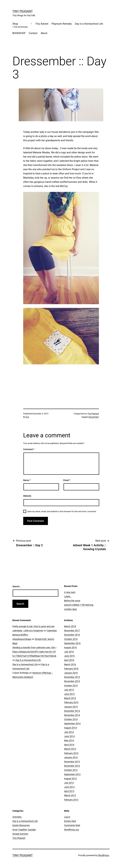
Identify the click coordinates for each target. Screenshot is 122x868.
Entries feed (70, 821)
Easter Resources (21, 825)
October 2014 (71, 719)
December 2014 (72, 711)
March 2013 (70, 795)
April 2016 (69, 660)
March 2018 (70, 626)
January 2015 (71, 707)
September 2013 (72, 774)
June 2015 (69, 694)
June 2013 (69, 787)
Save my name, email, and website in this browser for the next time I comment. (62, 511)
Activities (17, 817)
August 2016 (70, 647)
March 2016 (70, 664)
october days (71, 609)
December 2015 (72, 677)
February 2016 (71, 669)
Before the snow (72, 601)
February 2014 (71, 753)
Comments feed (72, 825)
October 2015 (71, 686)
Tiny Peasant (23, 11)
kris (27, 417)
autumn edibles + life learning (79, 605)
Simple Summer (20, 834)
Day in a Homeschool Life (89, 24)
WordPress (104, 855)
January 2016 (71, 673)
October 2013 (71, 770)
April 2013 (69, 791)
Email (67, 480)
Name (27, 480)
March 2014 (70, 749)
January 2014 (71, 757)
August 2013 (70, 779)
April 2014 (69, 745)
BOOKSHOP (19, 33)
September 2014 (72, 724)
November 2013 (72, 766)
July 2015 (69, 690)
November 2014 (72, 715)
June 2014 (69, 736)
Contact (33, 33)
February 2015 (71, 702)
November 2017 (72, 631)
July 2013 (69, 783)
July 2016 (69, 652)
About (44, 33)
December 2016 (72, 635)
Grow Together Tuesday (24, 830)
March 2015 (70, 698)
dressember (94, 417)
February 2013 (71, 800)
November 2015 (72, 681)
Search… (17, 586)
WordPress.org (72, 830)
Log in (67, 817)
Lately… (68, 596)
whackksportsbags (22, 639)
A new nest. (70, 592)
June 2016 (69, 656)
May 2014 (69, 740)
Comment (29, 449)
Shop (20, 25)
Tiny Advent (42, 24)
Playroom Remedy (62, 24)
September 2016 (72, 643)
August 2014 (70, 728)
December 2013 (72, 762)
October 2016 (71, 639)
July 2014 (69, 732)
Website (27, 496)
